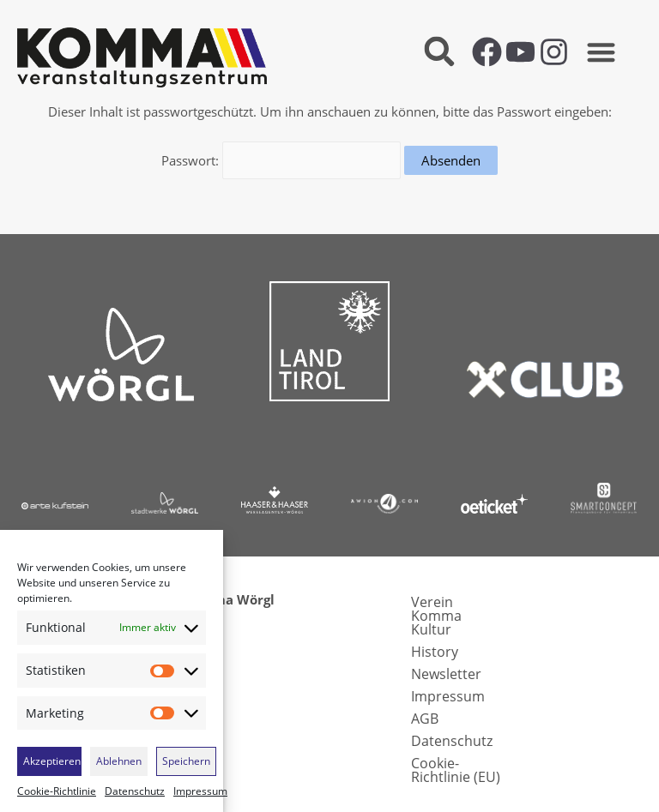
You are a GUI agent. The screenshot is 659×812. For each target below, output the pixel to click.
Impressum (200, 791)
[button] (440, 52)
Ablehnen (119, 761)
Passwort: (281, 159)
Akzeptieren (52, 761)
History (435, 650)
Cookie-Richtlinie (57, 791)
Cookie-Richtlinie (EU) (456, 768)
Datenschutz (135, 791)
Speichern (186, 761)
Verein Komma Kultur (436, 614)
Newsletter (446, 672)
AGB (425, 717)
